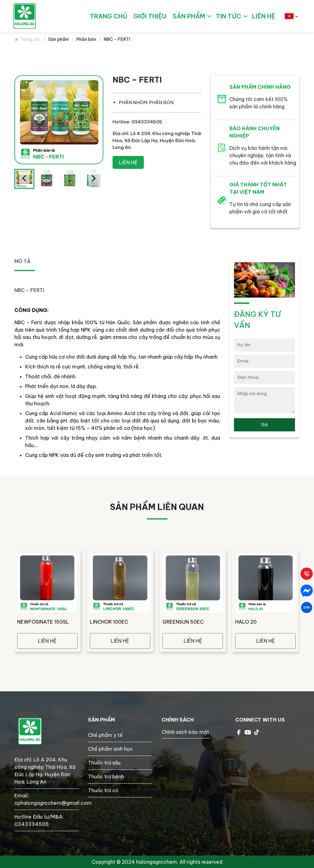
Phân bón (86, 39)
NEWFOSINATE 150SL (43, 622)
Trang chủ (30, 39)
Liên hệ (128, 162)
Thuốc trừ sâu (104, 763)
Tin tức (229, 16)
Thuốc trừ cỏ (103, 790)
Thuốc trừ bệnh (106, 777)
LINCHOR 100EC (109, 622)
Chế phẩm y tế (105, 735)
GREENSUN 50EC (183, 622)
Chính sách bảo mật (185, 732)
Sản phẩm (189, 16)
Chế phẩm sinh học (110, 749)
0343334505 (32, 824)
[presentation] (24, 179)
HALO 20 (246, 622)
